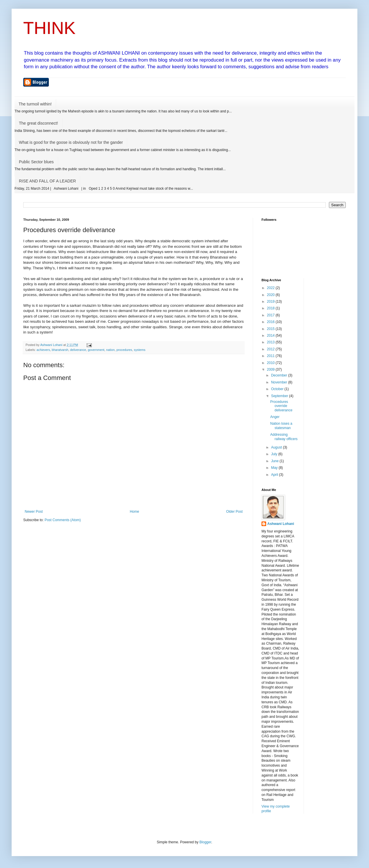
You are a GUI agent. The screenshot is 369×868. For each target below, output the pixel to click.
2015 (271, 329)
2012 (271, 349)
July (275, 454)
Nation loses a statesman (281, 426)
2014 (271, 336)
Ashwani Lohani (281, 524)
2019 (271, 302)
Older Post (234, 512)
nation (110, 350)
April (275, 475)
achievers (43, 350)
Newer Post (34, 512)
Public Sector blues (36, 162)
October (278, 389)
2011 (271, 356)
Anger (275, 417)
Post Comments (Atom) (63, 520)
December (280, 375)
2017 (271, 315)
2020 (271, 295)
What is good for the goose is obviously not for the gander (71, 142)
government (96, 350)
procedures (124, 350)
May (275, 468)
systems (140, 350)
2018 (271, 308)
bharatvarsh (60, 350)
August (277, 447)
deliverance (78, 350)
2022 (271, 288)
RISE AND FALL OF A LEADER (47, 181)
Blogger (205, 842)
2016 (271, 322)
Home (135, 512)
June (275, 461)
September (280, 396)
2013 (271, 342)
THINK (49, 28)
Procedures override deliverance (281, 406)
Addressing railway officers (284, 437)
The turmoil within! (35, 104)
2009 (271, 370)
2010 (271, 363)
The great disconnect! (38, 123)
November (280, 382)
